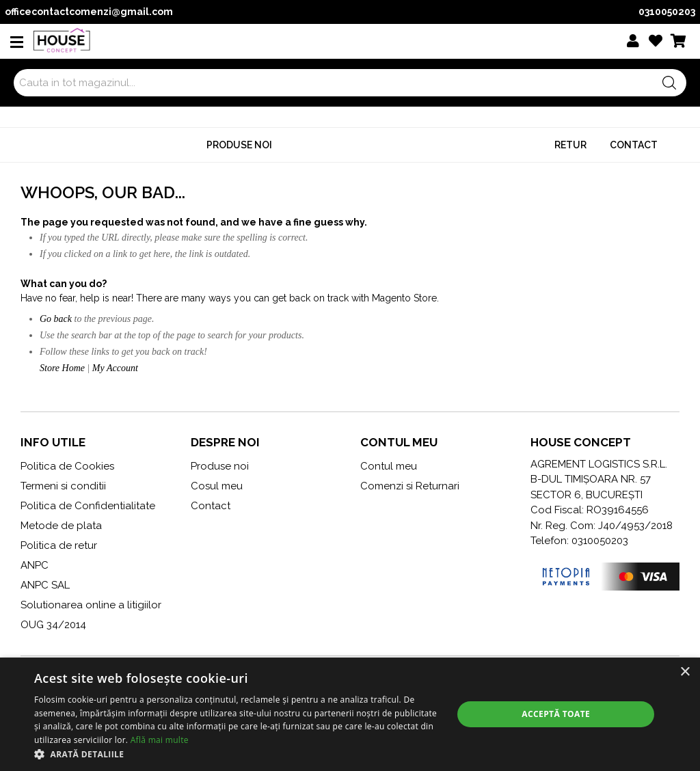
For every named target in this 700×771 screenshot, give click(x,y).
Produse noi (239, 145)
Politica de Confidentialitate (88, 506)
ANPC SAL (45, 585)
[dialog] (350, 714)
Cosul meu (217, 486)
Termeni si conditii (63, 486)
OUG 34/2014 (53, 625)
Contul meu (389, 466)
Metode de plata (61, 526)
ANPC (35, 565)
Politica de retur (59, 545)
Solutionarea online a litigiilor (91, 605)
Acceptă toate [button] (556, 714)
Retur (570, 145)
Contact (634, 145)
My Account (115, 368)
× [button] (685, 672)
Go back (56, 319)
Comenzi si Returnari (410, 486)
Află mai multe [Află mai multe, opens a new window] (160, 740)
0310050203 (667, 12)
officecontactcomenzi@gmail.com (89, 12)
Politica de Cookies (67, 466)
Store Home (62, 368)
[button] (237, 754)
